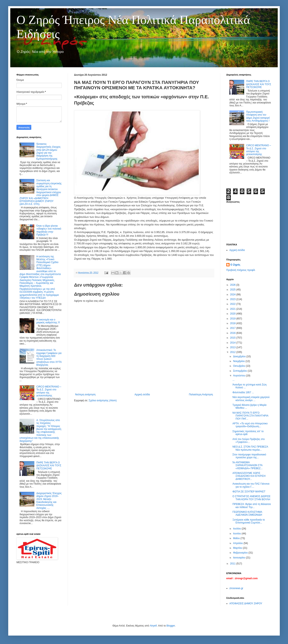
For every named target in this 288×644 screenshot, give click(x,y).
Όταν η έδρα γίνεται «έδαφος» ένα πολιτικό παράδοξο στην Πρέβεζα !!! (49, 230)
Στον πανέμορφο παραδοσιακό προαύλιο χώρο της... (249, 456)
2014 (233, 343)
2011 (233, 564)
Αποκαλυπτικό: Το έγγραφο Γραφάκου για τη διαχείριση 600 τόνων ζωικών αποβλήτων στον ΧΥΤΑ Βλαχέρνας (49, 357)
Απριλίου (238, 543)
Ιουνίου (237, 534)
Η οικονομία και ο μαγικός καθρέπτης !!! (48, 321)
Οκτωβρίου (239, 366)
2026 (233, 285)
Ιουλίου (237, 529)
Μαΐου (237, 538)
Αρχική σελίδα (142, 395)
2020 (233, 314)
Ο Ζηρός (235, 265)
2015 (233, 338)
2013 (233, 347)
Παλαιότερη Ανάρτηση (201, 395)
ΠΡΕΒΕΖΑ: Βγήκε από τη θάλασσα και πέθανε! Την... (252, 506)
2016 (233, 333)
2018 (233, 323)
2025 (233, 290)
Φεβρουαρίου (241, 553)
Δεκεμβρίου (240, 356)
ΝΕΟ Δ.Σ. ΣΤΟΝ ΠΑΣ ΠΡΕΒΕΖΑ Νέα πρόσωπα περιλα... (250, 448)
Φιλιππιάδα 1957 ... (243, 392)
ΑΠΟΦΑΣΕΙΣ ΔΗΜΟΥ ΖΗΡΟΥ (246, 603)
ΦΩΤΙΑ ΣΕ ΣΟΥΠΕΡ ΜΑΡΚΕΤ (249, 492)
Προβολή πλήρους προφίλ (241, 270)
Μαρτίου (238, 548)
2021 (233, 309)
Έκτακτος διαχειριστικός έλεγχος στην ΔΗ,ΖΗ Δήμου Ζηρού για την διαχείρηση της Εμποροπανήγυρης (49, 151)
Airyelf (153, 626)
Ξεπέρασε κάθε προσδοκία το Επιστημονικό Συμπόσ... (249, 521)
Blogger (171, 626)
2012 (233, 352)
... (233, 380)
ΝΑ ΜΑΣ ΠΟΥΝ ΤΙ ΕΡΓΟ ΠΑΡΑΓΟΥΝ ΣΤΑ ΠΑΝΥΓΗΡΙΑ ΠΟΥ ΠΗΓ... (250, 416)
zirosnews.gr (236, 588)
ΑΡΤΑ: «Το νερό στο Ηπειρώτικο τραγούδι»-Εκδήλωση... (250, 425)
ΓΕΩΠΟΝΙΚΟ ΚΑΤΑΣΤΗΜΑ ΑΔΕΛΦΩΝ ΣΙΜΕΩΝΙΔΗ (247, 513)
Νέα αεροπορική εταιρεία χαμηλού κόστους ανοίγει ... (251, 399)
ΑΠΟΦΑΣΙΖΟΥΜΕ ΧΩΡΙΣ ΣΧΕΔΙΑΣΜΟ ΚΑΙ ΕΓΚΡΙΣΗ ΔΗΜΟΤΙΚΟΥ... (249, 476)
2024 (233, 295)
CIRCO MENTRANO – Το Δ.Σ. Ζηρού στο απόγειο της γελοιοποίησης (49, 391)
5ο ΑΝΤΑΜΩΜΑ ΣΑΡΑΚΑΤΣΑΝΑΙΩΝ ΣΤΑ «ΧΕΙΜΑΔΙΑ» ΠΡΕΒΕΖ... (247, 465)
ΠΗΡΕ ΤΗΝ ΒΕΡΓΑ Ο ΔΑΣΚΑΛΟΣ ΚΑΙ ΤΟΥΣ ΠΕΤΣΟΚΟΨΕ (49, 466)
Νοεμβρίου (239, 361)
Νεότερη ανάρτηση (85, 395)
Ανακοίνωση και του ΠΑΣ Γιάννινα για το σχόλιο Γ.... (251, 485)
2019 (233, 319)
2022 (233, 304)
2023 (233, 299)
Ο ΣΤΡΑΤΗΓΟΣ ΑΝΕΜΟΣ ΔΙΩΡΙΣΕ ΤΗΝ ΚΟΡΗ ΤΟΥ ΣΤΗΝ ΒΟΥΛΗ (251, 498)
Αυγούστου (239, 376)
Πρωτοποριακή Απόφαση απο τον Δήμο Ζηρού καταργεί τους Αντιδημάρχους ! (258, 116)
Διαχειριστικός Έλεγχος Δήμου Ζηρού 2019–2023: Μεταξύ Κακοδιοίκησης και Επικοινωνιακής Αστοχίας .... (49, 501)
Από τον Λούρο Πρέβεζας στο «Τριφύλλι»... (249, 441)
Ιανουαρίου (240, 558)
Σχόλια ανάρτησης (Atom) (103, 400)
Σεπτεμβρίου (240, 371)
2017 (233, 328)
